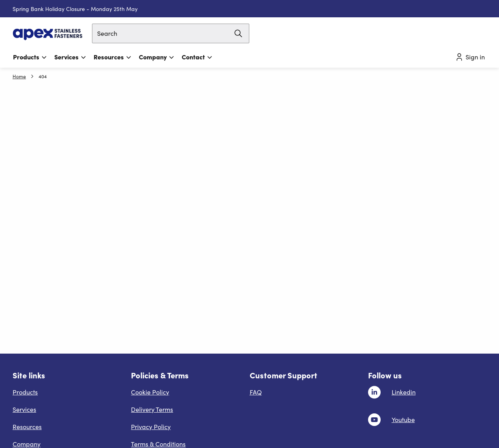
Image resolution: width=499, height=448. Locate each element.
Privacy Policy (151, 427)
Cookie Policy (150, 392)
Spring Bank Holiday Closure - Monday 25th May (75, 9)
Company (157, 57)
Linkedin (404, 392)
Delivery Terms (152, 409)
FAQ (256, 392)
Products (30, 57)
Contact (197, 57)
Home (19, 76)
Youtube (403, 419)
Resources (113, 57)
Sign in (470, 57)
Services (70, 57)
